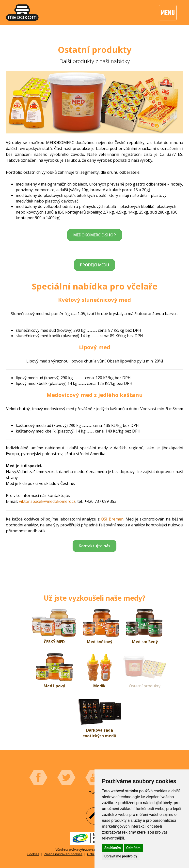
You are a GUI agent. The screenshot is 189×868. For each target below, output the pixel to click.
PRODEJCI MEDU (94, 265)
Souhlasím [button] (113, 848)
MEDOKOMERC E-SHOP (95, 235)
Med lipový (54, 686)
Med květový (100, 642)
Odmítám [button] (133, 848)
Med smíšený (145, 642)
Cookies (33, 854)
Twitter (66, 778)
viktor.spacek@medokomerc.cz (47, 501)
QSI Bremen (112, 519)
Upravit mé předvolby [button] (121, 856)
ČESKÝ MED (54, 642)
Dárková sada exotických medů (99, 733)
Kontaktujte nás (94, 546)
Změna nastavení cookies (63, 854)
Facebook (38, 778)
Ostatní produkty (145, 686)
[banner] (22, 13)
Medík (99, 686)
